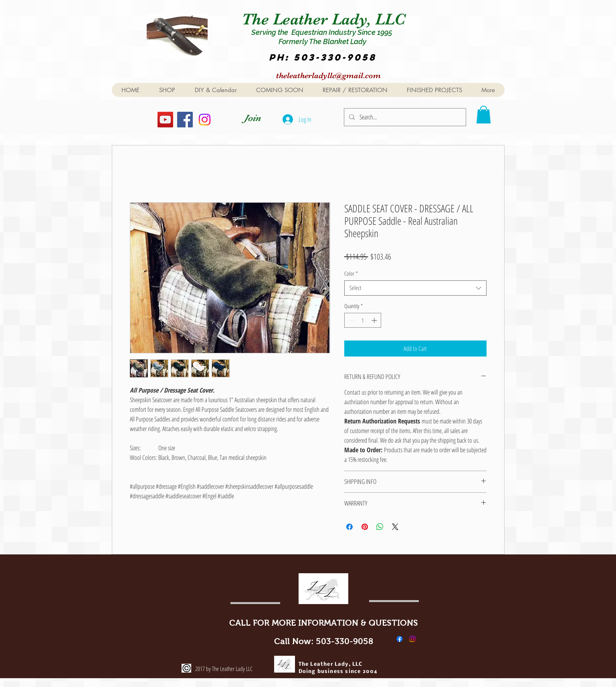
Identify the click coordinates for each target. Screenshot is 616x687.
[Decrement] (350, 320)
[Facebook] (185, 120)
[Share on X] (395, 527)
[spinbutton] (363, 320)
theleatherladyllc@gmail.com (328, 76)
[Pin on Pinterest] (365, 527)
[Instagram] (205, 120)
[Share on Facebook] (349, 527)
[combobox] (415, 288)
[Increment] (375, 320)
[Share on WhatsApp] (380, 527)
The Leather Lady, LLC (326, 19)
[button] (484, 115)
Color (351, 274)
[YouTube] (165, 120)
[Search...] (404, 117)
